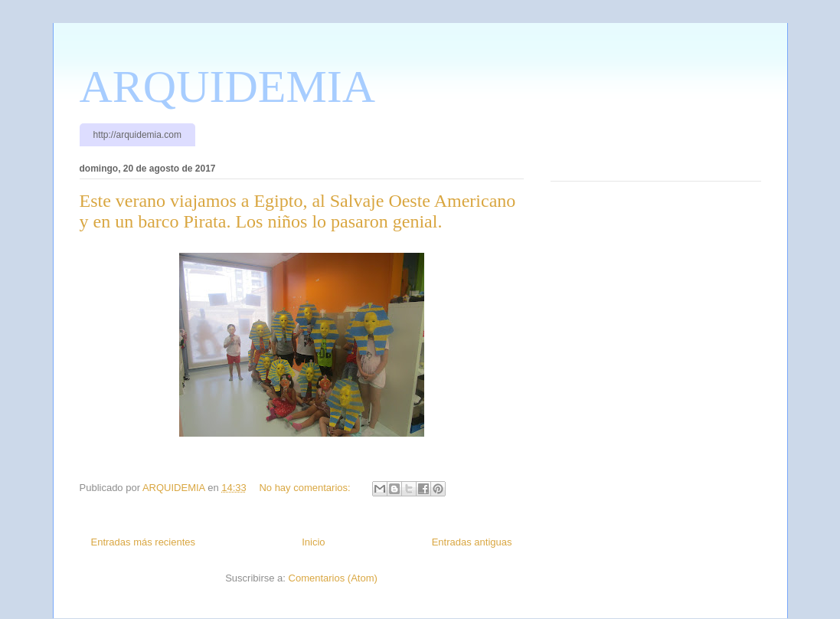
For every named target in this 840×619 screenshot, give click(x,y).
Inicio (313, 542)
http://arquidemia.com (137, 135)
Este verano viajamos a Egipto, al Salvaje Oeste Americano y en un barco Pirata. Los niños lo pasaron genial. (298, 211)
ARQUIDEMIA (228, 87)
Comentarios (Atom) (333, 578)
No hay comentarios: (306, 488)
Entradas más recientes (144, 542)
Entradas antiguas (472, 542)
